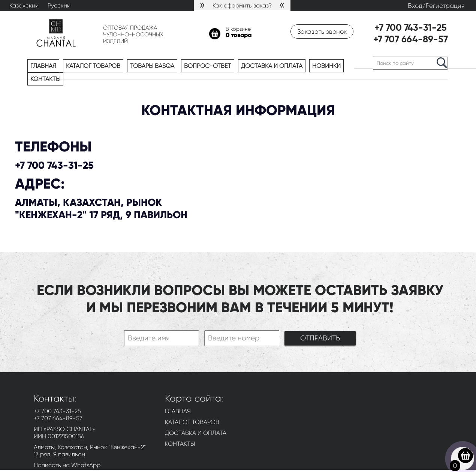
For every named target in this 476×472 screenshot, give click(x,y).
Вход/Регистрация (436, 6)
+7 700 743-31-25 (411, 28)
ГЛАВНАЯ (178, 411)
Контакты (45, 79)
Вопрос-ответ (208, 66)
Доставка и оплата (272, 66)
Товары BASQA (152, 66)
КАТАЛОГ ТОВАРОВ (192, 422)
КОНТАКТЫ (180, 444)
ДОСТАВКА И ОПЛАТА (196, 433)
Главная (43, 66)
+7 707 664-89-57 (411, 40)
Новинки (326, 66)
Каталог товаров (93, 66)
